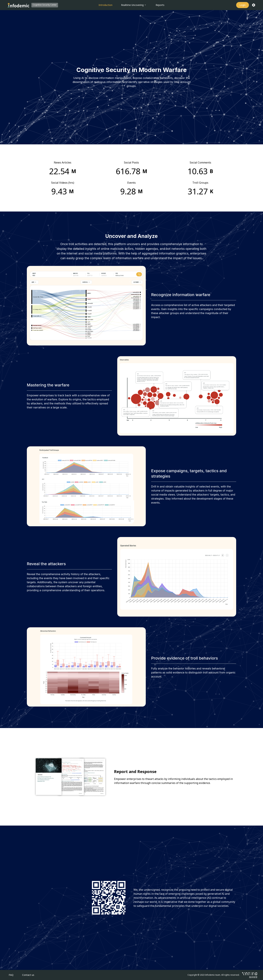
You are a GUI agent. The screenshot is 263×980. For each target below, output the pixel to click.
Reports (160, 5)
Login (243, 5)
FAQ (11, 975)
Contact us (28, 975)
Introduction (106, 5)
